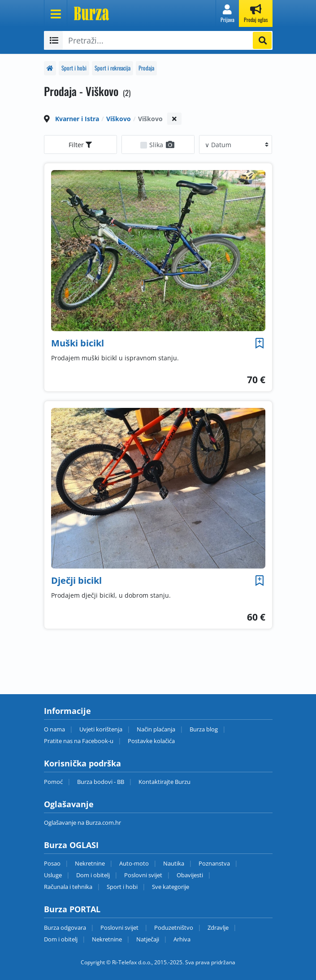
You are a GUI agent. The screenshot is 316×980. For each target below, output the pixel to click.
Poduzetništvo (174, 927)
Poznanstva (214, 863)
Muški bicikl (78, 343)
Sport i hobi (74, 68)
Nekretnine (90, 863)
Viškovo (119, 119)
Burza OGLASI (71, 845)
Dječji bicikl (76, 580)
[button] (227, 13)
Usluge (53, 875)
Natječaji (148, 939)
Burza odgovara (65, 927)
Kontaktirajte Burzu (164, 782)
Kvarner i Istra (77, 119)
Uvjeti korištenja (101, 729)
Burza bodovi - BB (101, 782)
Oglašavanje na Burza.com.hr (82, 822)
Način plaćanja (156, 729)
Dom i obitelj (93, 875)
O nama (54, 729)
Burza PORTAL (72, 909)
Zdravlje (218, 927)
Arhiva (182, 939)
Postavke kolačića (151, 741)
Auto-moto (134, 863)
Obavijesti (190, 875)
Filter (80, 145)
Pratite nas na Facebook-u (79, 741)
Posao (52, 863)
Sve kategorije (171, 887)
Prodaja (146, 68)
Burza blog (204, 729)
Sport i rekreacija (113, 68)
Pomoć (53, 782)
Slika (162, 145)
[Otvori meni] (56, 13)
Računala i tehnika (68, 887)
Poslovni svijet (143, 875)
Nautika (174, 863)
